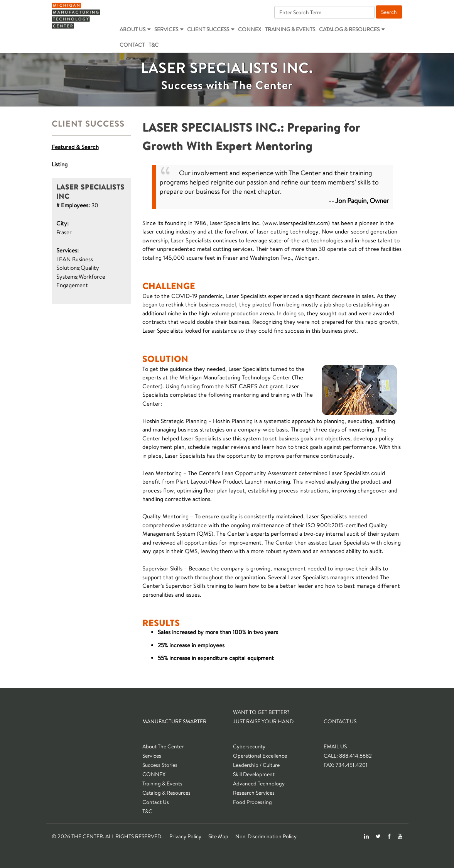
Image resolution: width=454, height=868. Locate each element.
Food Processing (252, 802)
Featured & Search (75, 147)
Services (166, 29)
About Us (132, 29)
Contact (132, 45)
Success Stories (160, 765)
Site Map (218, 836)
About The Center (163, 746)
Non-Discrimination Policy (266, 836)
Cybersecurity (249, 746)
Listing (60, 164)
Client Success (208, 29)
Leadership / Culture (256, 765)
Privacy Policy (185, 836)
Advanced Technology (259, 783)
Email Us (335, 746)
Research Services (254, 793)
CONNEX (250, 29)
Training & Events (290, 29)
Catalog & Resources (349, 29)
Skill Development (254, 774)
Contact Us (156, 802)
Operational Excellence (260, 756)
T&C (154, 45)
